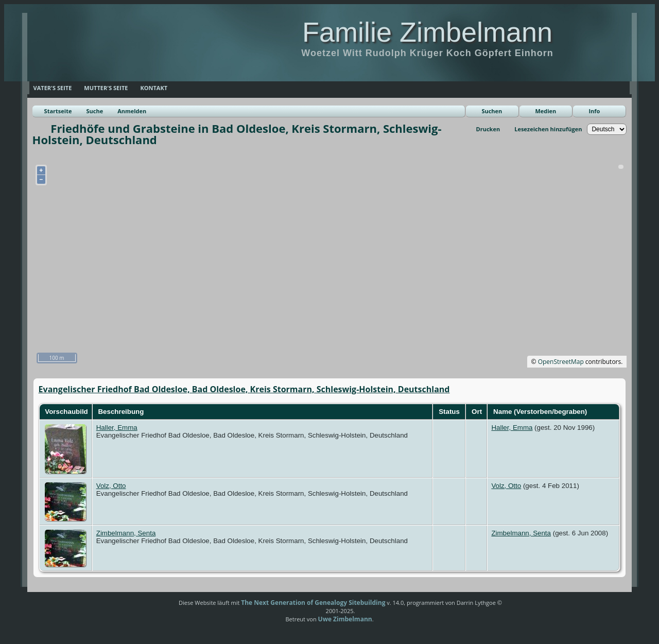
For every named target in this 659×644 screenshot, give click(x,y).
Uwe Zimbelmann (345, 619)
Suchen (492, 111)
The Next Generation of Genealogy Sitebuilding (313, 603)
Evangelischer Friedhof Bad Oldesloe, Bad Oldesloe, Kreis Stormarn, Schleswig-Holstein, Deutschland (244, 389)
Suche (94, 111)
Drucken (488, 129)
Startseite (58, 111)
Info (594, 111)
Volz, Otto (111, 486)
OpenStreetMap (561, 362)
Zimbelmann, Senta (126, 533)
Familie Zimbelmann (427, 32)
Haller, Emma (117, 428)
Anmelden (132, 111)
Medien (545, 111)
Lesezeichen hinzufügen (548, 129)
